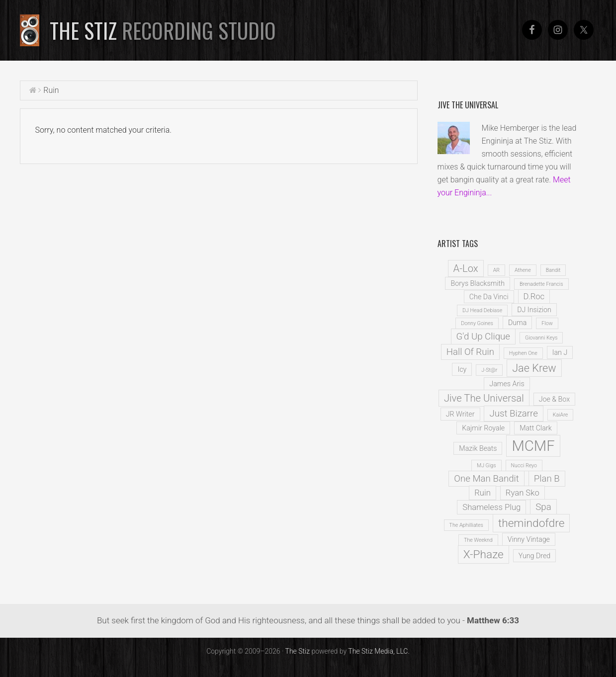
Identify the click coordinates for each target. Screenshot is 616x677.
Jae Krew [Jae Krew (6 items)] (534, 368)
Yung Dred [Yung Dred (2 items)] (535, 556)
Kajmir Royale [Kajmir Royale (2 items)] (483, 428)
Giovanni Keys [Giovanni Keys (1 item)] (541, 338)
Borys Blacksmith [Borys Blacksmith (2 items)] (478, 283)
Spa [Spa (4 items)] (543, 507)
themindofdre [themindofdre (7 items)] (531, 523)
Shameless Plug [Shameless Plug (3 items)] (491, 507)
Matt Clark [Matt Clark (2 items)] (536, 428)
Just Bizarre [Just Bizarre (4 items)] (513, 414)
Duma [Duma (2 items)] (517, 323)
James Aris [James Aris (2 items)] (507, 384)
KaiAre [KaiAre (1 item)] (560, 415)
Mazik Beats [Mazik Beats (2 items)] (478, 448)
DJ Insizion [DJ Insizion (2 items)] (534, 310)
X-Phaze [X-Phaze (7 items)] (484, 554)
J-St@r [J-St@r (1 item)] (489, 370)
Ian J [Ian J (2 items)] (560, 352)
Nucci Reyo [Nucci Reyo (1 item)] (524, 465)
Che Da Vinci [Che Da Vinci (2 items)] (489, 297)
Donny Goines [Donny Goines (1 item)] (477, 323)
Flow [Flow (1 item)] (547, 323)
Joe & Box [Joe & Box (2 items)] (554, 399)
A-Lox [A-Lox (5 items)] (466, 268)
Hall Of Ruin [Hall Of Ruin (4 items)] (470, 352)
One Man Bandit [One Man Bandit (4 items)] (486, 479)
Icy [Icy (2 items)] (462, 369)
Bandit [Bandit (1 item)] (553, 270)
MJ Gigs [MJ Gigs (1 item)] (486, 465)
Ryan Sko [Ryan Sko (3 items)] (523, 493)
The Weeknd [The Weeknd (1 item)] (478, 540)
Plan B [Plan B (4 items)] (547, 479)
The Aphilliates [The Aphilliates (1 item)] (466, 525)
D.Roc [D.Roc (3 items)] (534, 296)
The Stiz (163, 30)
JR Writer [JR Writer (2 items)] (460, 414)
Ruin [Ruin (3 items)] (483, 493)
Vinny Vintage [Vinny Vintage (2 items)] (529, 539)
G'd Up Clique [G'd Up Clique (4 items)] (483, 337)
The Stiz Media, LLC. (379, 651)
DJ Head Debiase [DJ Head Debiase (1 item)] (482, 310)
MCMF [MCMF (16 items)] (533, 446)
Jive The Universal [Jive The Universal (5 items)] (484, 398)
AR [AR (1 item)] (496, 270)
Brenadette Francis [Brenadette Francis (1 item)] (541, 284)
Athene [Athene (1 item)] (523, 270)
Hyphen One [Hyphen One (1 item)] (523, 353)
